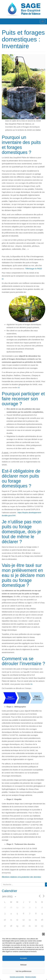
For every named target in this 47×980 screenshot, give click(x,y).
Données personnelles (17, 977)
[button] (43, 934)
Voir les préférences (23, 971)
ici (3, 279)
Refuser (23, 965)
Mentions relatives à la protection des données (21, 877)
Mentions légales (31, 977)
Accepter (23, 958)
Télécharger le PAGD (33, 269)
